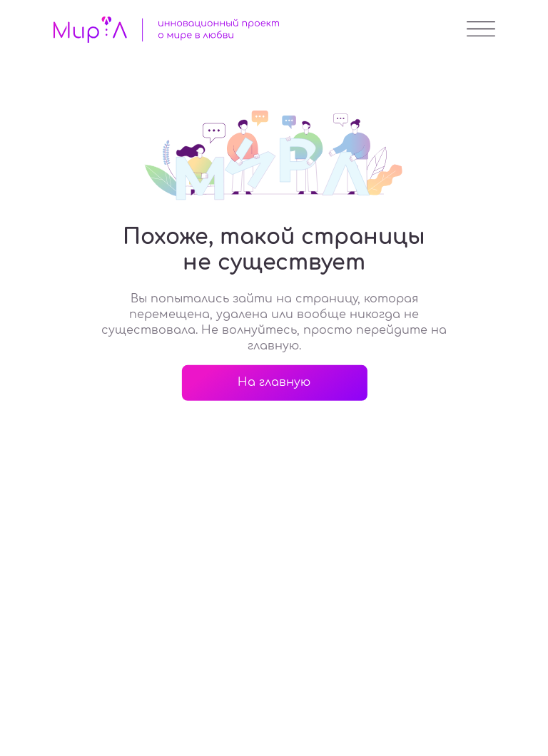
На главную (274, 382)
